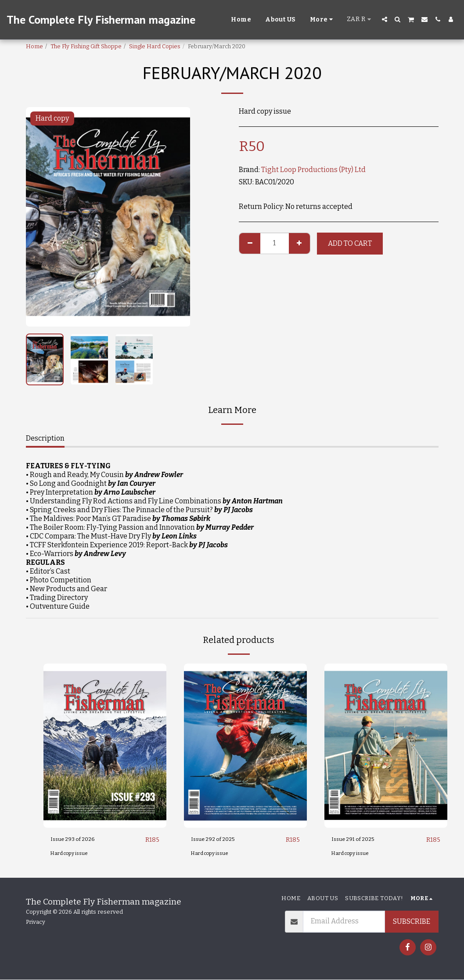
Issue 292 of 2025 (219, 840)
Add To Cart (350, 243)
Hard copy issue (72, 854)
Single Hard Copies (155, 46)
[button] (385, 19)
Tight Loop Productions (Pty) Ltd (313, 170)
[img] (105, 745)
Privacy (36, 922)
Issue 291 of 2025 (359, 840)
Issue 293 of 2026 (78, 840)
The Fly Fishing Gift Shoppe (86, 46)
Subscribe (412, 922)
